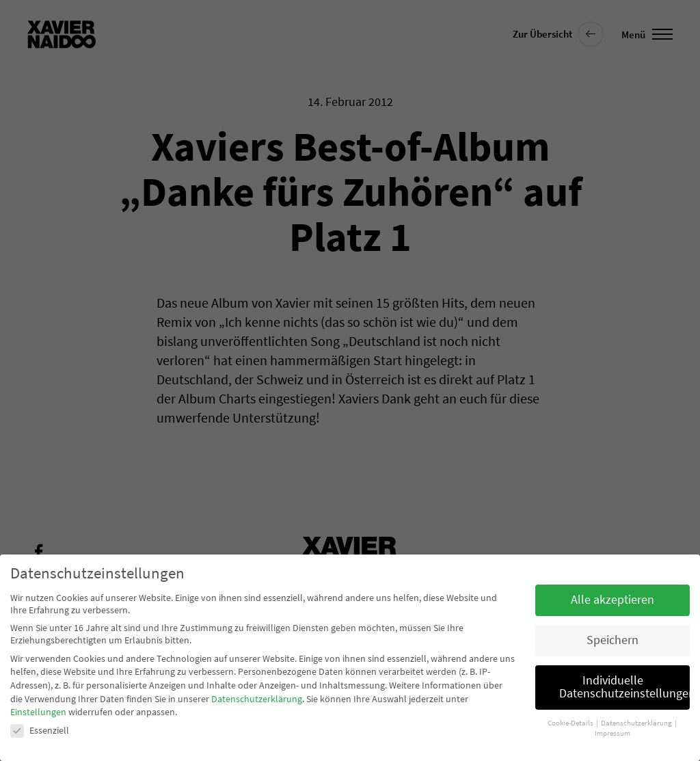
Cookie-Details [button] (571, 723)
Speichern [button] (612, 640)
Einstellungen (38, 712)
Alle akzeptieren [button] (612, 600)
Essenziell (40, 730)
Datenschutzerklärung (257, 699)
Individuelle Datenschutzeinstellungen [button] (624, 687)
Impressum (612, 733)
